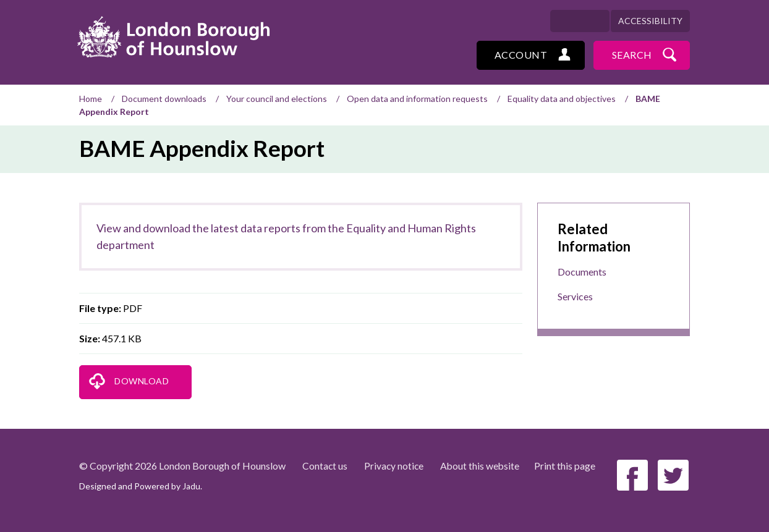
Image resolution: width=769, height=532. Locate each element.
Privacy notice (395, 466)
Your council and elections (277, 99)
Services (575, 296)
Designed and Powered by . (141, 486)
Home (91, 99)
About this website (482, 466)
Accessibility (650, 21)
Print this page (568, 466)
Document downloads (164, 99)
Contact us (325, 466)
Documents (582, 272)
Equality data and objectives (562, 99)
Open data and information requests (417, 99)
